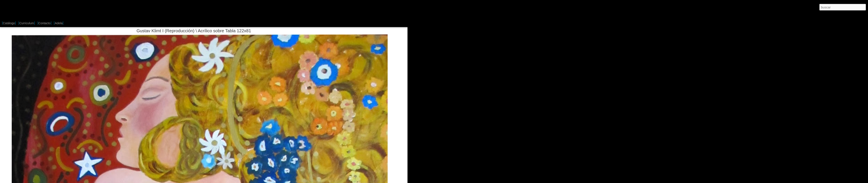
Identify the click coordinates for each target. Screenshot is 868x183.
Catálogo (9, 23)
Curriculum (27, 23)
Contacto (44, 23)
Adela (59, 23)
